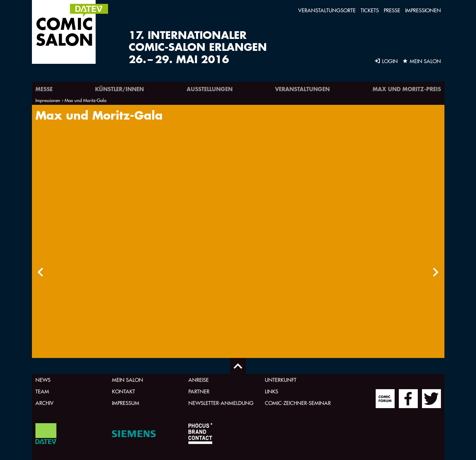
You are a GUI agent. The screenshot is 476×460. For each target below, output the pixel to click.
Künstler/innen (119, 89)
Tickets (370, 10)
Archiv (45, 403)
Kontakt (123, 391)
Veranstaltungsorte (327, 10)
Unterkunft (281, 380)
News (43, 380)
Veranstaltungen (302, 89)
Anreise (199, 380)
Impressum (126, 403)
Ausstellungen (210, 89)
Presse (392, 10)
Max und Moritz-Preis (407, 89)
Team (42, 391)
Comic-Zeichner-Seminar (298, 403)
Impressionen (423, 10)
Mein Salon (128, 380)
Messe (44, 89)
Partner (199, 391)
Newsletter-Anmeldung (221, 403)
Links (271, 391)
